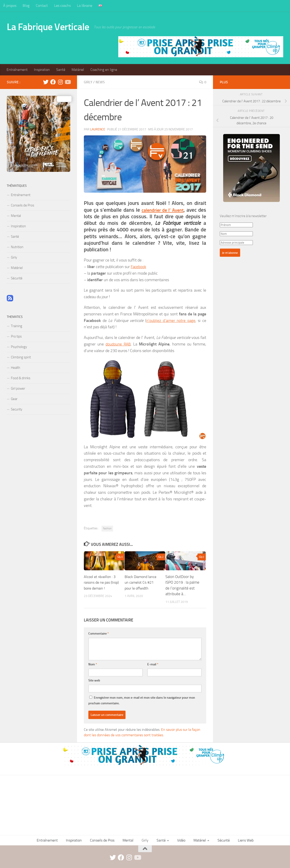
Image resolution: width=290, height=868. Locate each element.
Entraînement (17, 70)
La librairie (85, 6)
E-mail (153, 664)
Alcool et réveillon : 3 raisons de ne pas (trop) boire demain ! (101, 582)
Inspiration (42, 70)
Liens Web (246, 840)
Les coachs (62, 6)
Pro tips (16, 336)
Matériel (78, 70)
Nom (93, 664)
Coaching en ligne (104, 70)
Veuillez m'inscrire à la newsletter (243, 216)
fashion (107, 528)
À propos (10, 6)
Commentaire (99, 633)
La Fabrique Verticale (48, 27)
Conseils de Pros (23, 205)
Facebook (139, 266)
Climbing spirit (21, 357)
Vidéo (181, 840)
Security (17, 409)
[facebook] (53, 82)
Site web (94, 680)
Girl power (18, 388)
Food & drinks (21, 378)
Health (16, 368)
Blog (26, 6)
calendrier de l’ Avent (168, 210)
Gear (14, 399)
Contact (42, 6)
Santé (61, 70)
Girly (88, 82)
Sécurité (17, 278)
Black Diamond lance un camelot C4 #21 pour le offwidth (141, 582)
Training (17, 326)
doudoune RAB (118, 344)
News (101, 82)
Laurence (98, 129)
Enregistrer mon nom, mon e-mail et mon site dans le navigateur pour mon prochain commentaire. (142, 700)
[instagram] (60, 82)
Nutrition (17, 247)
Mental (16, 216)
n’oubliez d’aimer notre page (171, 320)
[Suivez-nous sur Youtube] (68, 82)
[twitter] (46, 82)
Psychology (19, 347)
